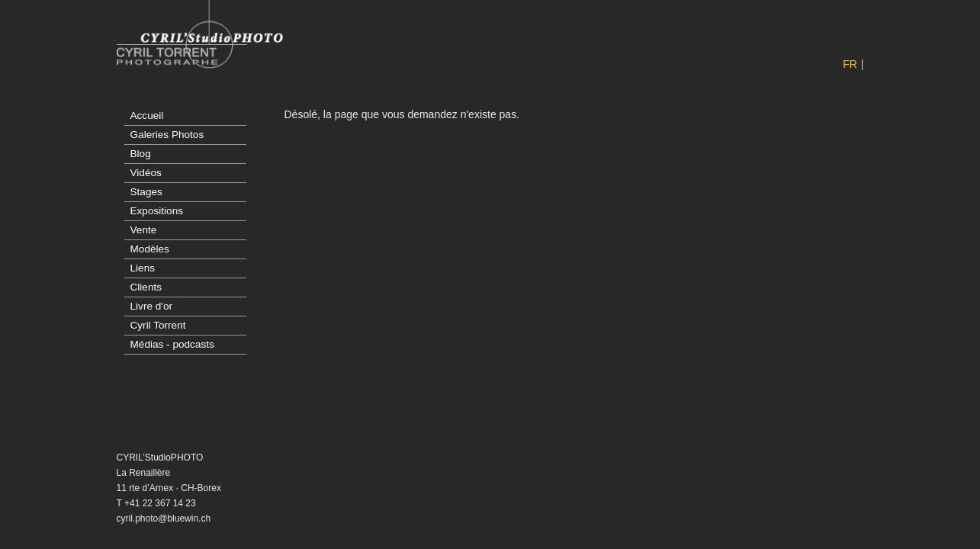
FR (850, 64)
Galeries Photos (167, 135)
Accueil (147, 116)
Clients (146, 287)
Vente (144, 230)
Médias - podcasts (172, 344)
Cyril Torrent (158, 325)
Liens (143, 268)
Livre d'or (151, 306)
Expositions (157, 211)
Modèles (150, 249)
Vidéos (146, 173)
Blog (141, 154)
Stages (146, 192)
